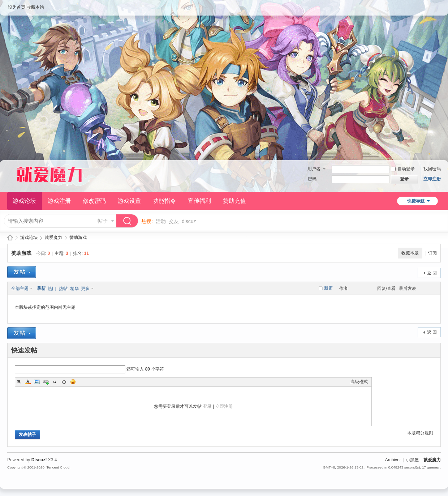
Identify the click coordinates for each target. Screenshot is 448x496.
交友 (174, 221)
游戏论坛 (24, 201)
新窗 (328, 288)
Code (64, 382)
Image (37, 382)
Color (28, 382)
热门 (52, 288)
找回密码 (432, 169)
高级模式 (359, 382)
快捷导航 (416, 201)
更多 (85, 288)
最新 (41, 288)
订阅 (432, 253)
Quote (55, 382)
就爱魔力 (10, 238)
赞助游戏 (78, 238)
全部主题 (20, 288)
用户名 (314, 169)
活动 (161, 221)
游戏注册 (59, 201)
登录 (207, 406)
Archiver (393, 460)
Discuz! (39, 460)
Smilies (73, 382)
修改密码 (94, 201)
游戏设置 (129, 201)
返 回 (432, 273)
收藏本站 (35, 7)
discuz (189, 221)
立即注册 (432, 179)
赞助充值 (234, 201)
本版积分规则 (420, 433)
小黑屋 (412, 460)
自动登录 (403, 169)
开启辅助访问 (439, 5)
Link (46, 382)
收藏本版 (410, 253)
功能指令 (164, 201)
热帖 (63, 288)
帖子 (103, 221)
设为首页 (17, 7)
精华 (74, 288)
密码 (312, 179)
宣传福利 (199, 201)
